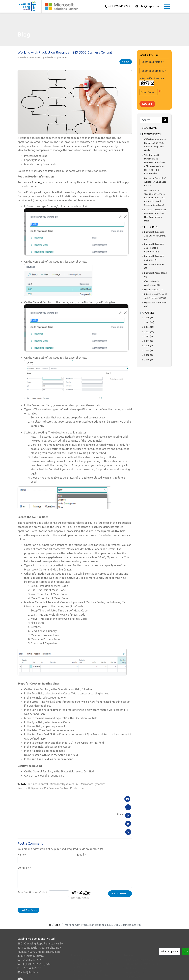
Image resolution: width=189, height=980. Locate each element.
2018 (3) (148, 355)
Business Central (38, 784)
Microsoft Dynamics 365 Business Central (43, 788)
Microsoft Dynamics (93, 784)
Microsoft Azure (82, 964)
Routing (37, 184)
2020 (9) (148, 346)
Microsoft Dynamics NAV (88, 947)
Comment (24, 835)
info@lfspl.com (30, 966)
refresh (85, 865)
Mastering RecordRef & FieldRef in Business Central (155, 182)
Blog (57, 892)
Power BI (78, 956)
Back (126, 62)
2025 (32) (149, 322)
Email (81, 822)
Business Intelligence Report (142, 966)
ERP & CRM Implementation (142, 940)
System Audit (134, 953)
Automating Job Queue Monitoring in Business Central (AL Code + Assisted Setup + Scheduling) (155, 198)
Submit (147, 104)
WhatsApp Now (170, 951)
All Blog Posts (28, 877)
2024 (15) (149, 327)
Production (77, 788)
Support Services (136, 949)
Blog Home (149, 128)
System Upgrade (136, 957)
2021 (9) (148, 341)
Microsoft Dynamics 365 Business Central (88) (155, 236)
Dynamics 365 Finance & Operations (94, 936)
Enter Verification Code (32, 859)
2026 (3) (148, 317)
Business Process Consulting (143, 936)
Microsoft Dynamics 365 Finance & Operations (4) (154, 248)
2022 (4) (148, 336)
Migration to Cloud (137, 961)
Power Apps (80, 960)
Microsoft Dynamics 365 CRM (91, 952)
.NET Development (137, 944)
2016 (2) (148, 360)
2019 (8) (148, 350)
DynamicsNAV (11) (153, 290)
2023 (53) (149, 332)
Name (22, 822)
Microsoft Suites (83, 969)
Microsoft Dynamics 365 (64, 784)
